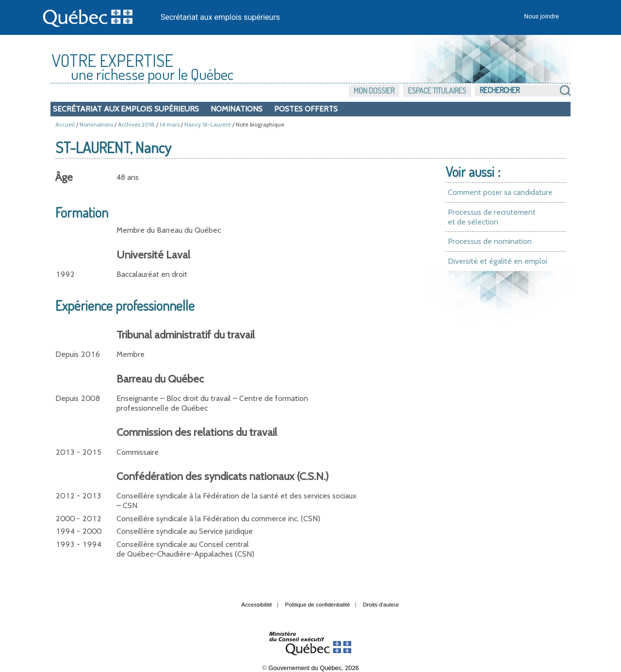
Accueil (65, 124)
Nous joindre (541, 16)
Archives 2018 (136, 124)
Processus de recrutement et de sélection (492, 217)
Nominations (237, 109)
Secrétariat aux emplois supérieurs (220, 17)
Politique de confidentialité (318, 605)
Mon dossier (374, 91)
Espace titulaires (437, 91)
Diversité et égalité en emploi (498, 261)
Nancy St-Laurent (208, 124)
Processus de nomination (490, 241)
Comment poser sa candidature (500, 192)
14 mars (170, 124)
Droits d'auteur (381, 605)
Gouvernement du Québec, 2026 (313, 668)
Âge (64, 177)
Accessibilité (257, 605)
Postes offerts (306, 109)
